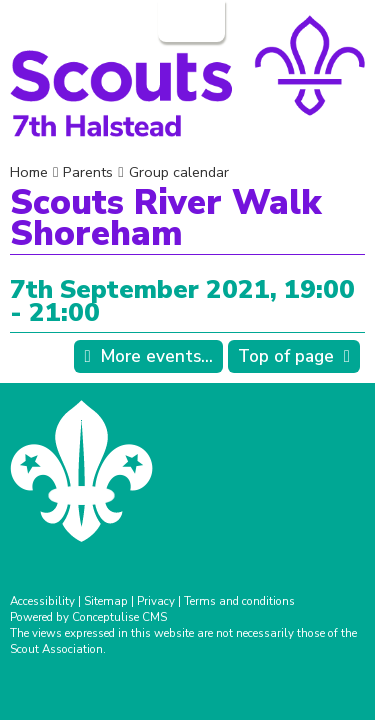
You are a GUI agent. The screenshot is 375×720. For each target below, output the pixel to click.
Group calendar (179, 172)
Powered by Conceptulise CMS (88, 617)
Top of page (286, 356)
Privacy (156, 601)
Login (189, 21)
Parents (88, 172)
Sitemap (106, 601)
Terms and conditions (239, 601)
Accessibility (42, 601)
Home (29, 172)
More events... (157, 356)
